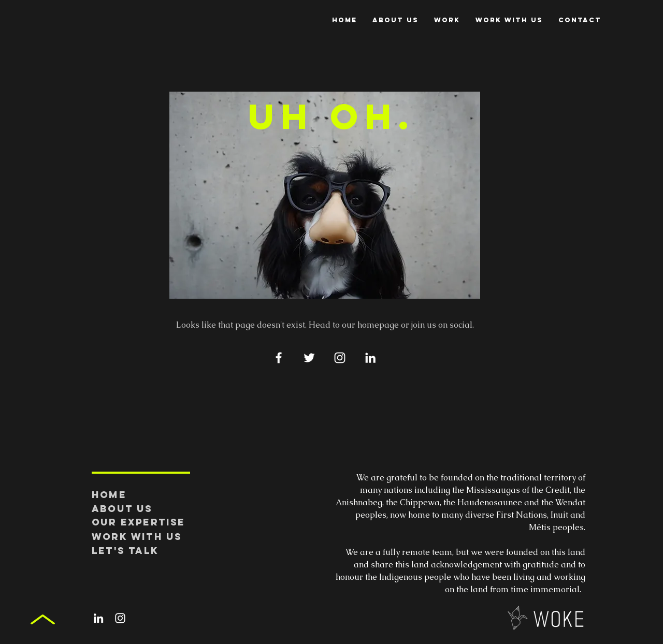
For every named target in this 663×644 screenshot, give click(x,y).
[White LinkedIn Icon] (370, 358)
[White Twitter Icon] (309, 358)
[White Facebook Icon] (279, 358)
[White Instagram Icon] (340, 358)
